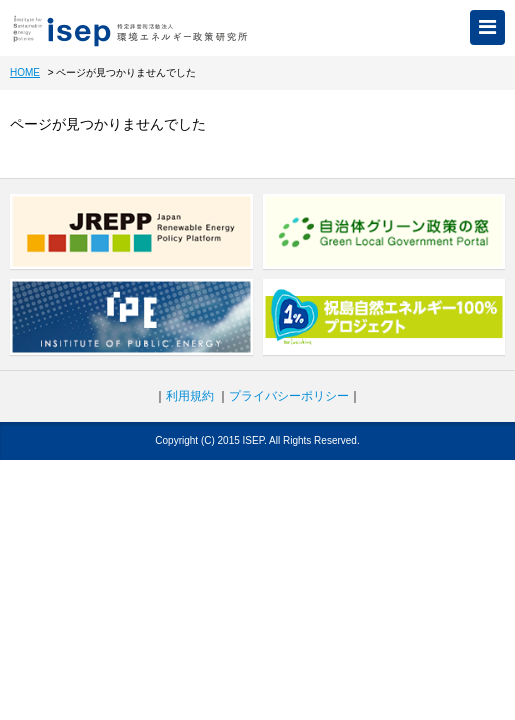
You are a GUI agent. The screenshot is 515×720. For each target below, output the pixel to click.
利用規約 (190, 396)
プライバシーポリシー (289, 396)
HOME (25, 72)
